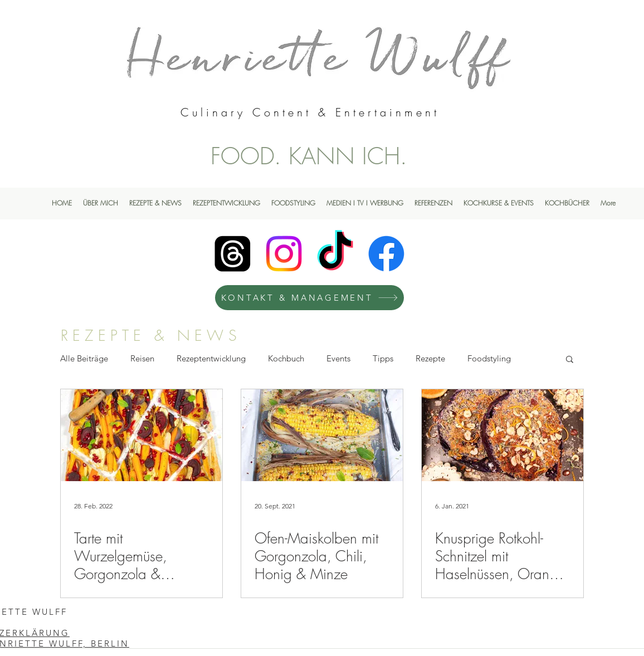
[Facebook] (386, 254)
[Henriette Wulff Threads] (233, 254)
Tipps (383, 358)
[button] (570, 360)
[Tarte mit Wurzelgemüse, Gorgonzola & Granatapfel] (142, 435)
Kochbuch (286, 358)
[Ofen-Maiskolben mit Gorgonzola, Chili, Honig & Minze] (322, 435)
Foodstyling (489, 358)
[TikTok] (335, 254)
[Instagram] (284, 254)
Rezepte (430, 358)
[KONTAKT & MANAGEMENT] (309, 298)
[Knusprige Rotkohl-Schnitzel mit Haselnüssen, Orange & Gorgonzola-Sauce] (502, 435)
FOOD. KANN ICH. (309, 156)
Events (338, 358)
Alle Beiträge (84, 358)
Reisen (142, 358)
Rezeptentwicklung (211, 358)
